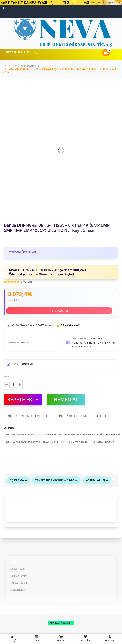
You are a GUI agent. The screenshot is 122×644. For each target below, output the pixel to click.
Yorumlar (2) (97, 480)
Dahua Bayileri (18, 569)
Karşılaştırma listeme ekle (82, 416)
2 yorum (26, 282)
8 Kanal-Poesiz (104, 442)
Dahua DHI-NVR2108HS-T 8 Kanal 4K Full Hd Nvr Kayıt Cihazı (47, 442)
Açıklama (18, 480)
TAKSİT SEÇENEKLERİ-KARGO (56, 480)
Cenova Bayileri (19, 583)
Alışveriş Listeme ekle (27, 416)
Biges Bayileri (18, 590)
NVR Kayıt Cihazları (25, 66)
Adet (7, 376)
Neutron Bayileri (19, 576)
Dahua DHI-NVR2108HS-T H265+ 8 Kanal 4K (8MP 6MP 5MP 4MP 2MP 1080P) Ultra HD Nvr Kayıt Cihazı (59, 71)
